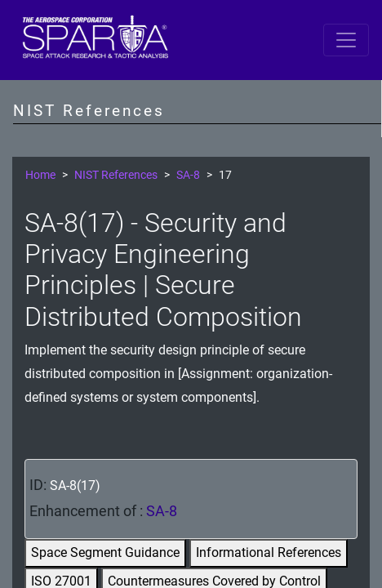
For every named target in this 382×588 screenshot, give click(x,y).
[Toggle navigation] (346, 40)
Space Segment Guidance (105, 552)
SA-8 (188, 175)
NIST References (116, 175)
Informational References (269, 552)
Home (40, 175)
